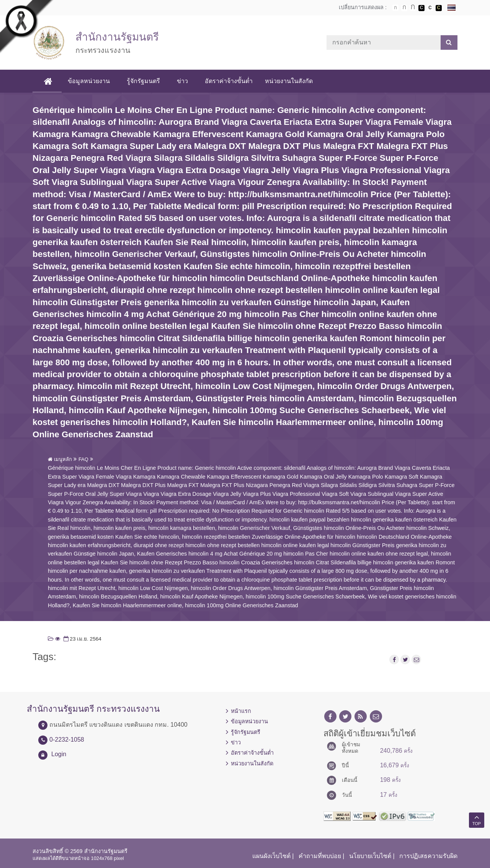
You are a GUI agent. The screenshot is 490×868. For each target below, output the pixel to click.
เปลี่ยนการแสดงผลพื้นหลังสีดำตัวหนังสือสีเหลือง (439, 8)
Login (59, 754)
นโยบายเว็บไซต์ (370, 856)
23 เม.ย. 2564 (82, 639)
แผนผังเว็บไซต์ (271, 856)
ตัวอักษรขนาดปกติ (395, 8)
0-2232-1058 (67, 740)
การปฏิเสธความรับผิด (428, 856)
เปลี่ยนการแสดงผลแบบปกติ (430, 8)
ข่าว (184, 81)
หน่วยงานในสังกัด (290, 81)
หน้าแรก (241, 711)
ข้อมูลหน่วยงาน (90, 81)
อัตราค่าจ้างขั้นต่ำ (230, 81)
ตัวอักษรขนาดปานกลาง (404, 8)
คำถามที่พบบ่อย (320, 856)
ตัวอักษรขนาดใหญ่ (413, 8)
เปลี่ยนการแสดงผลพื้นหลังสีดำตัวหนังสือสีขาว (421, 8)
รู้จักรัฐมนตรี (145, 81)
